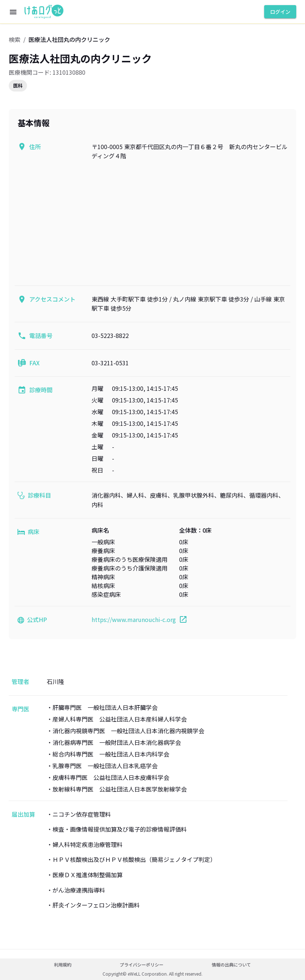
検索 (15, 39)
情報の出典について (231, 965)
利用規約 (63, 965)
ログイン (280, 12)
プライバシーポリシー (142, 965)
